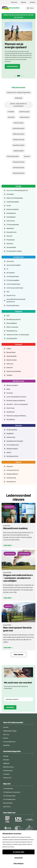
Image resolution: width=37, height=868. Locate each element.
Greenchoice (11, 221)
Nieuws (23, 2)
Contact (32, 2)
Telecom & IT (7, 778)
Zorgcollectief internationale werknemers (16, 300)
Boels (8, 389)
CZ (7, 269)
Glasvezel (10, 466)
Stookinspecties (12, 338)
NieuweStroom (11, 232)
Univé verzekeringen (13, 284)
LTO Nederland (8, 789)
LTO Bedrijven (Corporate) (12, 792)
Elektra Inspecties (12, 327)
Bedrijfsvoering (18, 381)
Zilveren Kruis (11, 295)
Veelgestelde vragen (10, 731)
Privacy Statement (9, 742)
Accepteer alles (19, 852)
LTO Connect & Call (13, 470)
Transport (19, 344)
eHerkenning (11, 437)
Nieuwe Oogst (8, 803)
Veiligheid (19, 311)
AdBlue (9, 349)
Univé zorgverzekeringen (15, 288)
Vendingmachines (12, 456)
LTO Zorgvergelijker (13, 280)
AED (8, 316)
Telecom (19, 462)
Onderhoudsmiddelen (14, 371)
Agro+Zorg (10, 261)
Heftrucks (10, 364)
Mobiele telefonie (12, 474)
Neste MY (10, 368)
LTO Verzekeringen (13, 276)
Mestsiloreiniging (12, 449)
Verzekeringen (19, 257)
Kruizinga (10, 393)
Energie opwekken (13, 209)
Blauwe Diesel (11, 352)
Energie (18, 186)
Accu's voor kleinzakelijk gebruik (17, 190)
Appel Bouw (8, 606)
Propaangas (11, 240)
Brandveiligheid (12, 323)
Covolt (9, 206)
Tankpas (9, 375)
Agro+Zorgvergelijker (14, 265)
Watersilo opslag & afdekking (16, 416)
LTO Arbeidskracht (13, 445)
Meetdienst (10, 228)
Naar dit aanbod (12, 66)
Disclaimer (7, 745)
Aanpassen (19, 858)
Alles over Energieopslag (15, 198)
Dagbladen (10, 433)
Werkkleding (11, 419)
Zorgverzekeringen (13, 305)
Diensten (19, 425)
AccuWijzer (10, 194)
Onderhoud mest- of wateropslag (18, 335)
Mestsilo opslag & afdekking (16, 400)
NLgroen (9, 236)
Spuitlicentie (11, 412)
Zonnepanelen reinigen (14, 251)
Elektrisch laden (12, 360)
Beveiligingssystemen (14, 319)
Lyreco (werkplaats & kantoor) (16, 397)
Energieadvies (11, 213)
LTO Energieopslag (13, 225)
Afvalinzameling (12, 430)
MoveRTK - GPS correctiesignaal (17, 404)
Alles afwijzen (19, 863)
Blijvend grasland (12, 385)
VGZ (8, 292)
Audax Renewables (13, 202)
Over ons (14, 2)
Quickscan (10, 244)
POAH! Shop (11, 408)
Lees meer (7, 545)
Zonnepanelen (11, 247)
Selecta (9, 452)
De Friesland (11, 273)
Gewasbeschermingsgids (15, 441)
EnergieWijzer (11, 217)
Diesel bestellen (12, 356)
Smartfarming (11, 478)
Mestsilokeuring (12, 331)
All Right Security (10, 554)
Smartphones (11, 482)
